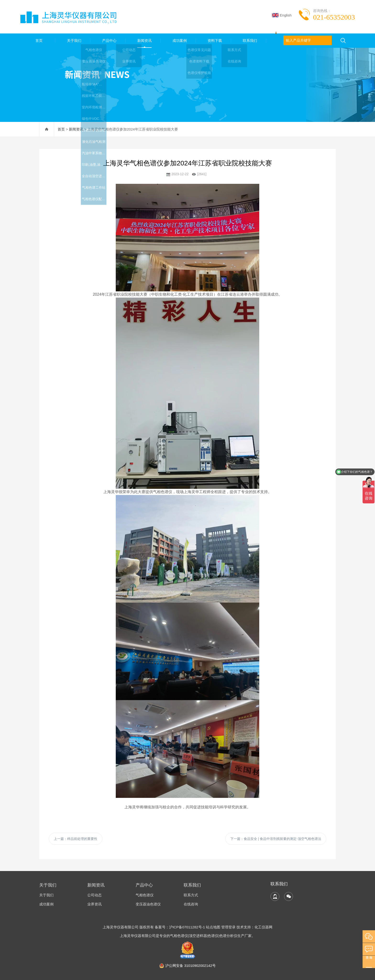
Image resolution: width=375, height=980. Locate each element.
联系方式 (191, 895)
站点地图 (213, 927)
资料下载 (214, 41)
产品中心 (108, 41)
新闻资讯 (143, 41)
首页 (38, 41)
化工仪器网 (263, 927)
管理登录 (228, 927)
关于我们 (73, 41)
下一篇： (276, 839)
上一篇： (76, 839)
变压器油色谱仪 (148, 904)
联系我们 (249, 41)
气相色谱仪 (145, 895)
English (282, 15)
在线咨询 (191, 904)
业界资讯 (94, 904)
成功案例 (178, 41)
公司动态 (94, 895)
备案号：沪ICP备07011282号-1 (180, 927)
